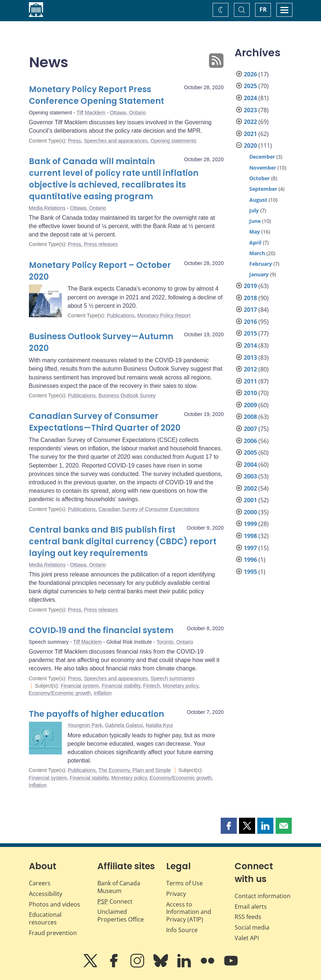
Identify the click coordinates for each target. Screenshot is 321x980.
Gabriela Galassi (124, 725)
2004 (250, 465)
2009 (250, 405)
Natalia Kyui (159, 725)
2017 (250, 310)
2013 (250, 357)
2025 (250, 86)
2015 (250, 333)
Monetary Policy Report (164, 315)
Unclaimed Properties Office (121, 915)
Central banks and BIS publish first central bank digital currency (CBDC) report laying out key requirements (123, 542)
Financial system (80, 686)
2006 (250, 441)
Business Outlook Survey (127, 396)
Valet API (247, 938)
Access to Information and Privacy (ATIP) (189, 912)
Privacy (176, 894)
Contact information (263, 896)
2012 (250, 369)
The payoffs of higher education (96, 714)
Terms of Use (184, 883)
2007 (250, 429)
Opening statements (173, 141)
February (261, 264)
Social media (252, 927)
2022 (250, 122)
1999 (250, 524)
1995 (250, 572)
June (255, 221)
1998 (250, 536)
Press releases (101, 244)
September (263, 189)
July (254, 210)
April (255, 243)
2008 (250, 417)
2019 (250, 286)
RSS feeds (248, 917)
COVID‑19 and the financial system (101, 630)
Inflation (103, 693)
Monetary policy (181, 686)
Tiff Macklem (91, 113)
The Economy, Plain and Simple (135, 770)
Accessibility (46, 894)
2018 (250, 298)
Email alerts (251, 907)
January (259, 274)
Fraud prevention (53, 933)
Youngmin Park (85, 725)
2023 (250, 110)
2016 (250, 322)
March (257, 253)
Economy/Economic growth (60, 693)
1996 (250, 560)
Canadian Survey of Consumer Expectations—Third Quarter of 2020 (105, 422)
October (260, 178)
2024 (250, 98)
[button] (229, 826)
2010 (250, 393)
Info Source (182, 930)
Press (75, 141)
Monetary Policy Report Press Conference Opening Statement (96, 95)
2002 (250, 488)
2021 (250, 134)
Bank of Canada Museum (119, 887)
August (258, 200)
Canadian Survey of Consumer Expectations (149, 509)
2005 (250, 453)
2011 (250, 381)
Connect (115, 901)
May (255, 232)
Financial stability (121, 686)
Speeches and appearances (116, 141)
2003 (250, 476)
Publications (121, 315)
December (262, 157)
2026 (250, 74)
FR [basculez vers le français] (263, 10)
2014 (250, 345)
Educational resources (45, 918)
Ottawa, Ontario (128, 113)
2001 (250, 500)
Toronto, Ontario (175, 642)
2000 (250, 512)
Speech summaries (172, 678)
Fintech (152, 686)
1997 (250, 548)
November (263, 168)
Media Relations (47, 208)
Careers (40, 883)
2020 (250, 145)
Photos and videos (55, 904)
